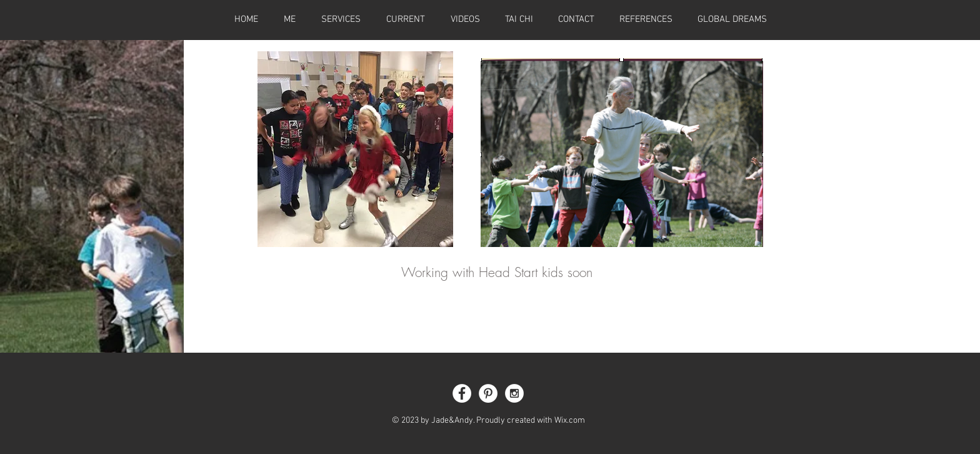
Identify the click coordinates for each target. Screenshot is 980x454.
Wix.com (570, 421)
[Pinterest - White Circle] (488, 393)
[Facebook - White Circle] (462, 393)
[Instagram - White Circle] (514, 393)
